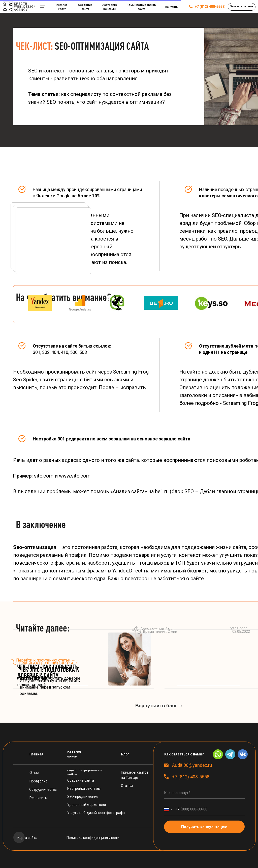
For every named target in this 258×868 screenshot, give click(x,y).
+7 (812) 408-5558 (210, 7)
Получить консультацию (204, 827)
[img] (19, 7)
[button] (242, 7)
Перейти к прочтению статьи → (48, 663)
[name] (204, 793)
